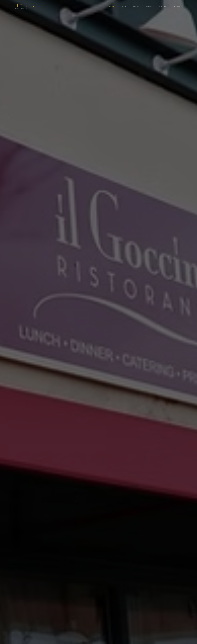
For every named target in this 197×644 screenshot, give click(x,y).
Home (112, 6)
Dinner (136, 6)
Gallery (163, 6)
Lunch (123, 6)
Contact (177, 6)
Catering (149, 6)
